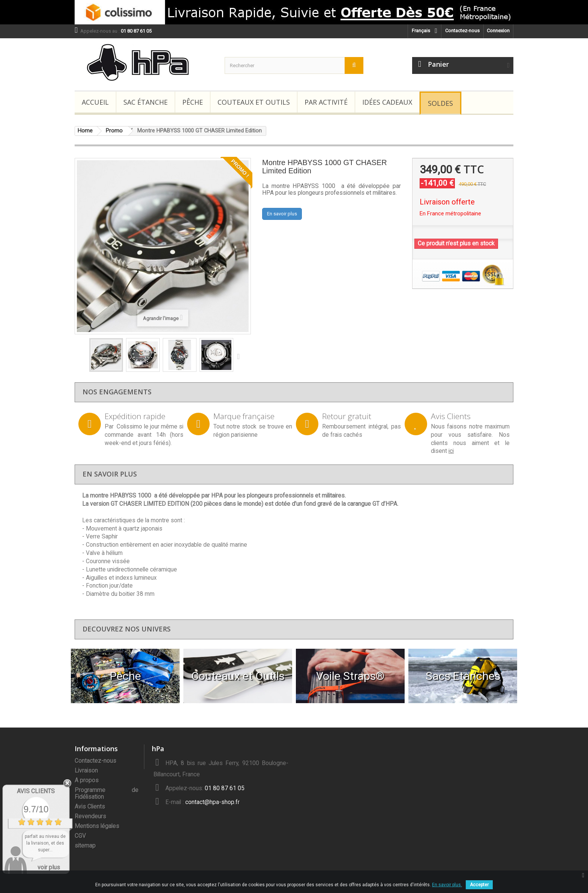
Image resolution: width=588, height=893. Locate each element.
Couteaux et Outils (254, 102)
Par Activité (326, 102)
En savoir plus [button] (282, 214)
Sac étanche (145, 102)
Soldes (440, 103)
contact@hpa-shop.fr (212, 802)
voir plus (49, 867)
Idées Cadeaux (387, 102)
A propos (87, 780)
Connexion (498, 31)
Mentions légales (97, 826)
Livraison (86, 771)
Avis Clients (90, 807)
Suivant (240, 356)
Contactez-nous (462, 31)
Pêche (193, 102)
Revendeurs (90, 816)
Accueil (95, 102)
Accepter (479, 885)
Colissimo (129, 427)
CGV (80, 836)
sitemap (85, 846)
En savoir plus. (447, 885)
